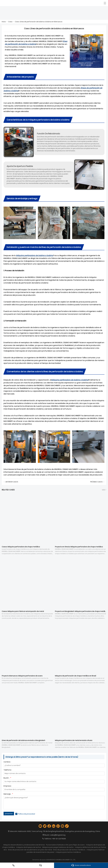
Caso (10, 22)
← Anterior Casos (11, 482)
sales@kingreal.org (58, 835)
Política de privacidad (26, 814)
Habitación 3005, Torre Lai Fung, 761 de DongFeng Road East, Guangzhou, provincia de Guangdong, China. (59, 831)
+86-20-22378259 (59, 839)
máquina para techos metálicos (68, 852)
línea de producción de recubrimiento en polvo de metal (30, 850)
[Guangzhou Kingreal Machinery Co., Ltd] (12, 3)
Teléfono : (8, 770)
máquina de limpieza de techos (29, 847)
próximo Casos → (97, 482)
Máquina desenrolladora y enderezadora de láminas (24, 845)
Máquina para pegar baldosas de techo (58, 847)
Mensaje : (8, 794)
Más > (104, 490)
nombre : (7, 762)
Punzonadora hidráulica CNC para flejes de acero (65, 845)
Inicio (4, 22)
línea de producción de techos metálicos (69, 850)
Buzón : (7, 778)
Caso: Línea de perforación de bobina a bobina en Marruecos (39, 22)
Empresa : (8, 786)
